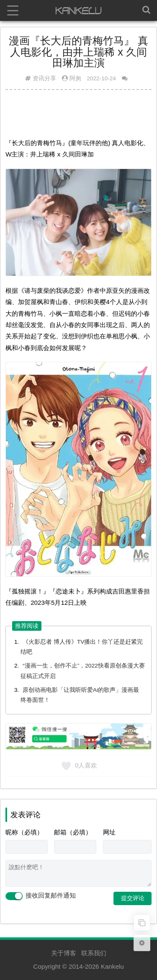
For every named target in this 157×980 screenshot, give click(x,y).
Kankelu (112, 966)
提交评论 (133, 898)
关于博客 (64, 953)
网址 (109, 832)
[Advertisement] (78, 117)
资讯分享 (44, 78)
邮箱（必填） (73, 832)
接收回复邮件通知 (41, 896)
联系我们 (94, 953)
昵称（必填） (24, 832)
